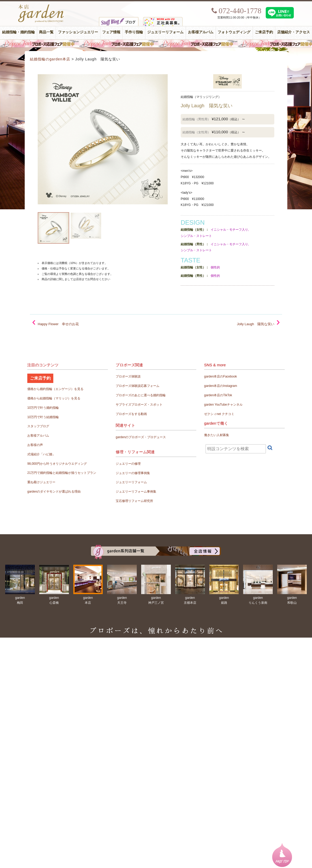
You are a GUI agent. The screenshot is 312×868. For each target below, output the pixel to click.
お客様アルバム (201, 32)
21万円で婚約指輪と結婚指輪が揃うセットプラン (62, 473)
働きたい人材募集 (217, 435)
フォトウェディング (234, 32)
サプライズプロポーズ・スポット (139, 405)
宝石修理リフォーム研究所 (134, 501)
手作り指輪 (134, 32)
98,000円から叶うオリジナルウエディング (57, 464)
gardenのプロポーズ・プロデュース (141, 437)
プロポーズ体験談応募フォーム (138, 386)
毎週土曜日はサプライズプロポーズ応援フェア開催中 (156, 43)
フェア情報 (111, 32)
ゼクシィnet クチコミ (219, 414)
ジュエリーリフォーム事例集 (136, 492)
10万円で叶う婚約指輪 (43, 408)
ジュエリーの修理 (128, 464)
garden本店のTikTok (218, 395)
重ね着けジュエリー (41, 482)
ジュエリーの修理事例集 (133, 473)
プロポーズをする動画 (131, 414)
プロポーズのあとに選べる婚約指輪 (141, 395)
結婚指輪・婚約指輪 (18, 32)
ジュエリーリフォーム (165, 32)
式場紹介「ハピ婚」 (41, 454)
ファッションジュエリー (78, 32)
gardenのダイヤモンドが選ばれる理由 (54, 492)
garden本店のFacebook (220, 376)
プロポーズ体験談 (128, 376)
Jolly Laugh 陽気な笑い (256, 324)
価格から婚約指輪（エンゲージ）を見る (55, 389)
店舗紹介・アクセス (294, 32)
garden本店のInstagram (221, 386)
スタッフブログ (38, 426)
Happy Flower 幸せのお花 (58, 324)
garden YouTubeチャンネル (223, 405)
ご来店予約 (264, 32)
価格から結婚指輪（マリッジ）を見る (54, 398)
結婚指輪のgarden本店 (50, 59)
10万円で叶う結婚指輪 (43, 417)
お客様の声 (35, 445)
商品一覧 (46, 32)
